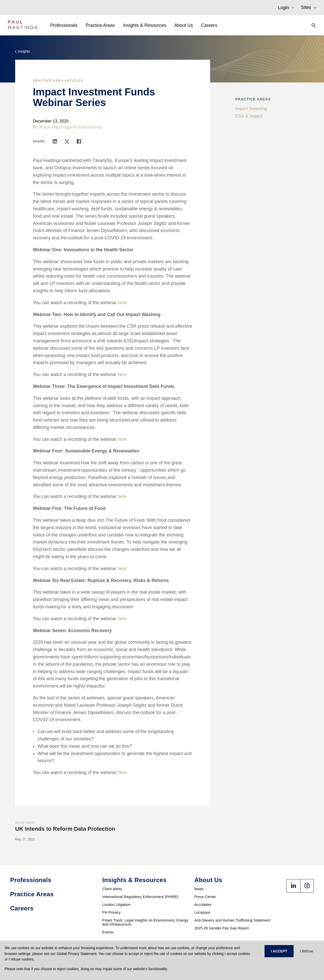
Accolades (203, 905)
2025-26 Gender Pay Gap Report (222, 928)
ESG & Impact (249, 116)
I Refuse (307, 951)
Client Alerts (112, 889)
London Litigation (116, 905)
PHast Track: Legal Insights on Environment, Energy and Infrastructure (145, 922)
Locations (202, 912)
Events (108, 932)
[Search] (312, 25)
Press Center (205, 897)
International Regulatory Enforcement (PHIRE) (140, 897)
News (199, 889)
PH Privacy (111, 912)
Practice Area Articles (58, 81)
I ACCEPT (279, 951)
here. (123, 303)
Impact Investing (251, 109)
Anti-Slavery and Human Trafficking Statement (232, 920)
